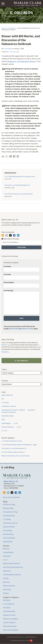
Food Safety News (8, 416)
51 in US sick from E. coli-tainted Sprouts (19, 194)
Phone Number (9, 282)
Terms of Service (28, 329)
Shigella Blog (8, 542)
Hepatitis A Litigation (11, 619)
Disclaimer (17, 497)
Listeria (6, 578)
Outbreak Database (10, 626)
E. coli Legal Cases (11, 28)
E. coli (5, 560)
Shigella (6, 593)
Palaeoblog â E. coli (10, 423)
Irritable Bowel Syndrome (12, 575)
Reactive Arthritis (9, 586)
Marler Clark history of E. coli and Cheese (16, 456)
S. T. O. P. (4, 431)
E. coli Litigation (9, 604)
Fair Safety (7, 608)
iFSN (3, 419)
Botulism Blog (8, 508)
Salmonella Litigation (11, 630)
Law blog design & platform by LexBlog (21, 641)
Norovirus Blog (8, 534)
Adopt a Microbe (7, 395)
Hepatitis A (7, 571)
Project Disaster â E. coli (11, 427)
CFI (3, 399)
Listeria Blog (7, 530)
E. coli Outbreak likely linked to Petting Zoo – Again (19, 445)
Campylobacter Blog (10, 512)
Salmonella (7, 589)
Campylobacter (8, 552)
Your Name (7, 266)
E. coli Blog (21, 13)
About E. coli (6, 345)
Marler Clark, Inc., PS (11, 481)
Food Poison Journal (9, 406)
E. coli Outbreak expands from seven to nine (20, 176)
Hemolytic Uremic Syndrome (13, 567)
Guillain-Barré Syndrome (12, 563)
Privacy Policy (14, 329)
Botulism (6, 549)
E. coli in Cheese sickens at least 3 (13, 452)
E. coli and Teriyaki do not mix (12, 441)
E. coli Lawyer (8, 49)
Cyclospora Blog (9, 516)
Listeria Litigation (9, 622)
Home (3, 28)
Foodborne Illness (9, 615)
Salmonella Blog (9, 538)
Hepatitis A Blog (9, 527)
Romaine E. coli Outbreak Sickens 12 (17, 185)
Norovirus (6, 582)
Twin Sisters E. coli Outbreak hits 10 (14, 448)
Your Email (7, 274)
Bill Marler (7, 600)
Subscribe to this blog (10, 239)
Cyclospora (7, 556)
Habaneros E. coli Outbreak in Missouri (21, 61)
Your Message (8, 290)
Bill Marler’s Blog (9, 504)
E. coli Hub (5, 402)
